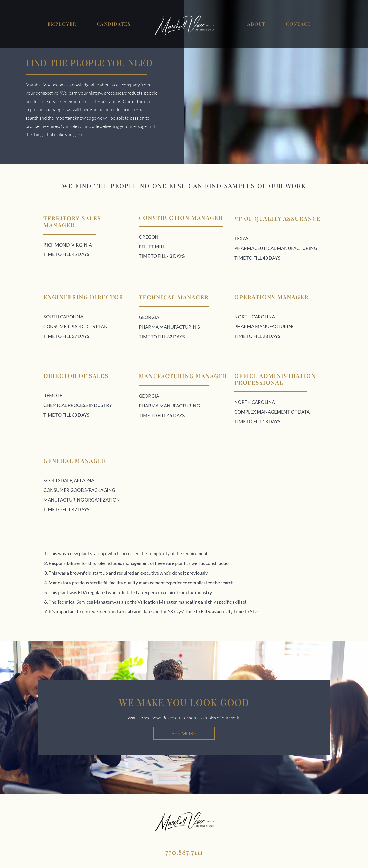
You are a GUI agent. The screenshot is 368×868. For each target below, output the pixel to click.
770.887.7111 (184, 852)
